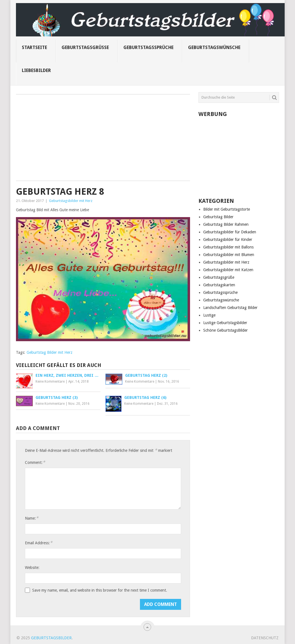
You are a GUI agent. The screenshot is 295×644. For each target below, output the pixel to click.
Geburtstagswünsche (214, 47)
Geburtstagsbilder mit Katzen (228, 270)
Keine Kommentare (50, 382)
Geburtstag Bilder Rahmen (226, 224)
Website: (32, 568)
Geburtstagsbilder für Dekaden (230, 232)
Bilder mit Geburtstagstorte (227, 209)
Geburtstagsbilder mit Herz (71, 201)
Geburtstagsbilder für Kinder (228, 240)
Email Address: (39, 543)
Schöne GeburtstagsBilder (225, 330)
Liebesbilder (36, 70)
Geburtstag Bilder (218, 217)
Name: (32, 518)
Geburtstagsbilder (51, 638)
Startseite (34, 47)
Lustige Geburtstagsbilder (225, 323)
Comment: (35, 462)
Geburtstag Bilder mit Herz (50, 352)
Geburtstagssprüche (148, 47)
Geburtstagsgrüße (85, 47)
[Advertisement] (103, 140)
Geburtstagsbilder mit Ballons (228, 247)
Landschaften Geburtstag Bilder (230, 308)
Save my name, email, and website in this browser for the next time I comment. (100, 590)
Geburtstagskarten (219, 285)
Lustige (209, 315)
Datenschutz (265, 638)
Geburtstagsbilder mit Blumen (229, 255)
